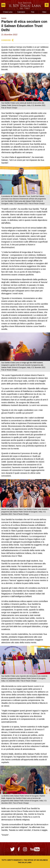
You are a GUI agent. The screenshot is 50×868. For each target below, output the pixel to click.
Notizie (4, 18)
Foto (33, 12)
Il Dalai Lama (8, 12)
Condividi (6, 40)
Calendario (21, 12)
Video (44, 12)
